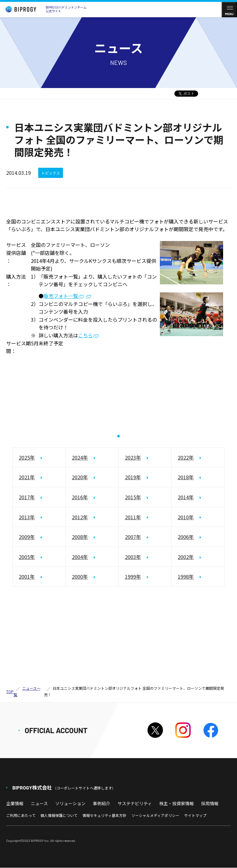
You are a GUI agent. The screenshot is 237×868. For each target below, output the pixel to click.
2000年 (80, 577)
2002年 (186, 557)
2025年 (27, 457)
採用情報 (210, 803)
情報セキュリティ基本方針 (104, 815)
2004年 (80, 557)
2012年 (80, 517)
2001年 (27, 577)
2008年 (80, 537)
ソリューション (70, 803)
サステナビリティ (135, 803)
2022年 (186, 457)
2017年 (27, 497)
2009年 (27, 537)
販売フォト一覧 (61, 296)
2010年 (186, 517)
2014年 (186, 497)
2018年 (186, 477)
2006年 (186, 537)
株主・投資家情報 (177, 803)
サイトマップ (195, 815)
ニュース (39, 803)
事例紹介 (102, 803)
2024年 (80, 457)
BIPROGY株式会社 (63, 788)
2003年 (133, 557)
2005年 (27, 557)
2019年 (133, 477)
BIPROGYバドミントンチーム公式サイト (44, 9)
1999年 (133, 577)
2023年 (133, 457)
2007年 (133, 537)
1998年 (186, 577)
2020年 (80, 477)
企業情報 (15, 803)
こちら (85, 336)
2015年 (133, 497)
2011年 (133, 517)
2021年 (27, 477)
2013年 (27, 517)
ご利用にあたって (21, 815)
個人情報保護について (59, 815)
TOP (10, 691)
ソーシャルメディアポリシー (155, 815)
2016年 (80, 497)
